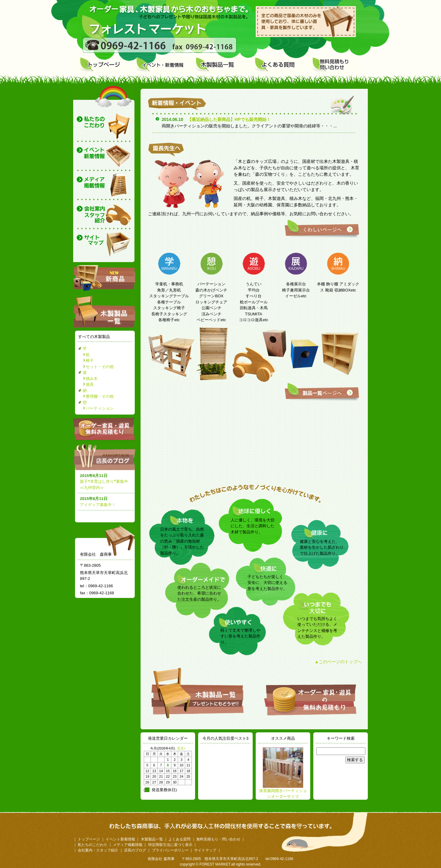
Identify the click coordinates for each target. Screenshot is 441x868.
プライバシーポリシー (170, 850)
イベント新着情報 (120, 839)
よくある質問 (179, 839)
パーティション (100, 408)
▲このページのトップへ (338, 662)
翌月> (181, 748)
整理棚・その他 (100, 396)
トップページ (89, 839)
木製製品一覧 (152, 839)
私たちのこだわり (92, 845)
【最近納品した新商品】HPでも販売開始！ (229, 119)
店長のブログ (106, 457)
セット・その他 (100, 367)
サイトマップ (205, 850)
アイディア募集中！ (98, 505)
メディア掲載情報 (128, 845)
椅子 (90, 361)
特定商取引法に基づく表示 (170, 845)
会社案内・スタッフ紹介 (98, 850)
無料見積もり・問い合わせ (218, 839)
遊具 (90, 384)
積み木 (92, 379)
